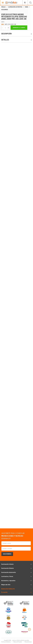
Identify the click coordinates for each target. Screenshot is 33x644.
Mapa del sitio (6, 585)
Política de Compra (28, 642)
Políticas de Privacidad (18, 642)
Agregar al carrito (19, 28)
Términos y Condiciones (6, 642)
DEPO (3, 22)
